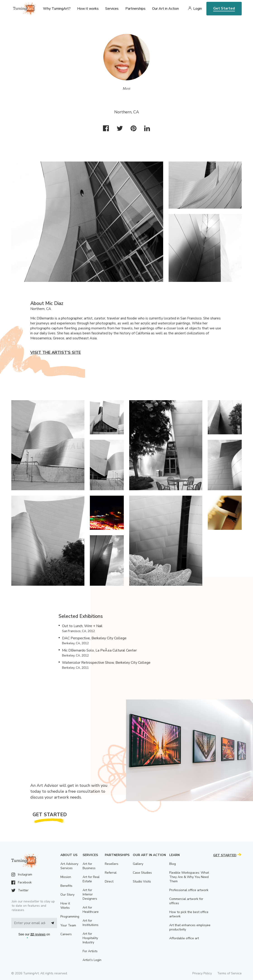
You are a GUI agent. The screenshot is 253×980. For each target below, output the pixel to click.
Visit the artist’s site (56, 352)
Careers (66, 934)
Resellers (112, 864)
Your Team (68, 925)
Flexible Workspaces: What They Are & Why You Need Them (189, 877)
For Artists (90, 951)
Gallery (138, 864)
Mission (66, 877)
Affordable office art (184, 938)
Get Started (224, 8)
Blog (173, 864)
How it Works (65, 906)
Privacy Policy (202, 973)
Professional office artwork (189, 890)
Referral (111, 873)
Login (198, 9)
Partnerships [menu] (135, 9)
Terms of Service (229, 973)
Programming (70, 917)
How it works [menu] (88, 9)
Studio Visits (142, 881)
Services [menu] (112, 9)
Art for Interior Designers (90, 894)
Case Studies (142, 873)
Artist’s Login (92, 960)
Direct (109, 881)
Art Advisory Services (69, 866)
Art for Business (89, 866)
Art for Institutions (91, 923)
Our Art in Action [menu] (165, 9)
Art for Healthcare (91, 910)
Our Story (67, 895)
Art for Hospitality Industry (90, 938)
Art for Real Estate (91, 879)
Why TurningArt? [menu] (57, 9)
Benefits (66, 886)
